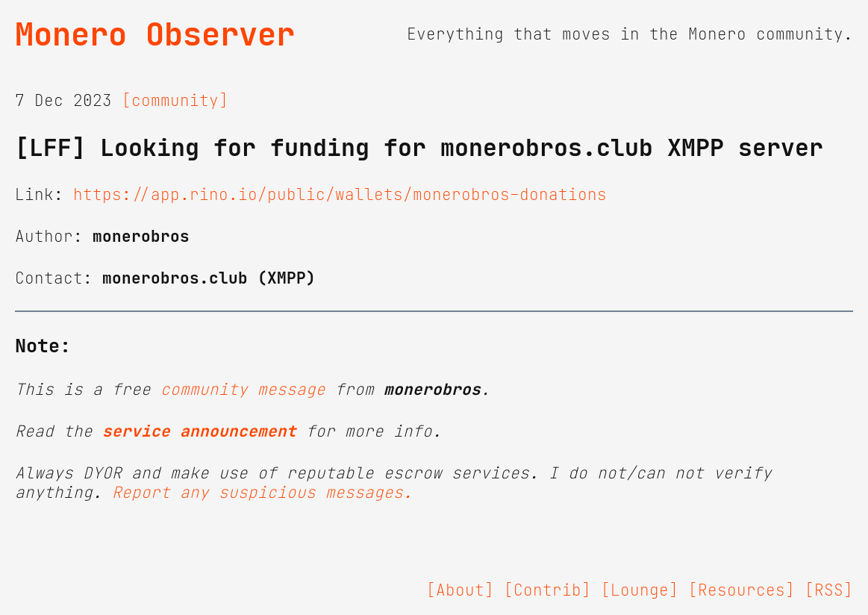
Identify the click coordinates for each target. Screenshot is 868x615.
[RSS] (829, 590)
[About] (460, 590)
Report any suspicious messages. (262, 493)
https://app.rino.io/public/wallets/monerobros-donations (340, 195)
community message (243, 390)
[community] (175, 101)
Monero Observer (155, 34)
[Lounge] (640, 590)
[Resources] (741, 590)
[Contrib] (547, 590)
